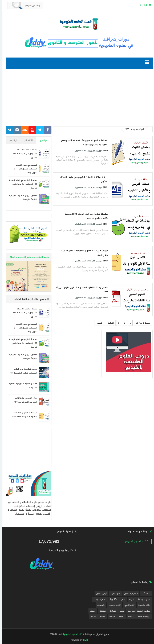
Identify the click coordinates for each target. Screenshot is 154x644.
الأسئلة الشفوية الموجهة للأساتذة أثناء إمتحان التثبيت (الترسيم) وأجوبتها (82, 142)
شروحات (99, 605)
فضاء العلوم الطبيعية (71, 634)
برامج (121, 599)
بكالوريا (111, 599)
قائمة (141, 5)
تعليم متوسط (98, 599)
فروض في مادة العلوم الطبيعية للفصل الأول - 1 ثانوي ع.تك (23, 169)
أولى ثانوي (99, 594)
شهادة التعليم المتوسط (137, 611)
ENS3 (110, 617)
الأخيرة (98, 323)
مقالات (111, 611)
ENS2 (119, 617)
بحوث (129, 599)
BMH (83, 640)
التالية (108, 323)
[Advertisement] (77, 99)
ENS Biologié (142, 617)
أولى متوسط (142, 599)
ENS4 (100, 617)
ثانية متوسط (112, 605)
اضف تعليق (78, 150)
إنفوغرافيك (113, 594)
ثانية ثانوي (127, 605)
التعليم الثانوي (129, 594)
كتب (120, 611)
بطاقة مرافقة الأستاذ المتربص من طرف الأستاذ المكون (23, 154)
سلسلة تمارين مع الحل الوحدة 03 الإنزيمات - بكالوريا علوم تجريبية (21, 184)
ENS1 (129, 617)
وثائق (91, 611)
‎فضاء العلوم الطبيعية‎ (134, 541)
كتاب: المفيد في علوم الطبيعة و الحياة (27, 257)
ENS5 (91, 617)
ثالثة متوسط (142, 605)
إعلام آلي (144, 594)
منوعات (100, 611)
